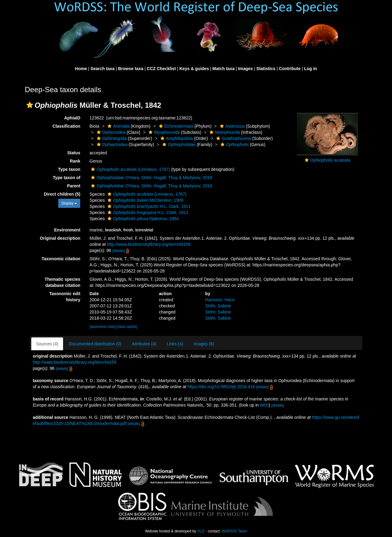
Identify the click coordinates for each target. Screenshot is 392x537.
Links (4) (175, 344)
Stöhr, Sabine (218, 306)
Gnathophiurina (233, 138)
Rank (75, 161)
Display (69, 203)
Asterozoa (232, 126)
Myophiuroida (163, 132)
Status (74, 153)
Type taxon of (66, 178)
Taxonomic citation (61, 259)
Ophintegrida (111, 138)
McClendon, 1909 (145, 200)
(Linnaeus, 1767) (130, 169)
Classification (66, 126)
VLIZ (201, 531)
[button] (30, 105)
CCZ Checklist (161, 69)
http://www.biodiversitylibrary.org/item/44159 (149, 244)
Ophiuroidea (110, 132)
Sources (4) (47, 344)
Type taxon (69, 169)
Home (81, 69)
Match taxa (224, 69)
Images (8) (204, 344)
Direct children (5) (62, 194)
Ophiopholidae (178, 145)
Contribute (290, 69)
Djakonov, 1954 (142, 219)
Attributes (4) (144, 344)
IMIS (264, 405)
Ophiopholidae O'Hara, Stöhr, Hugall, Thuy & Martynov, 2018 (151, 178)
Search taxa (102, 69)
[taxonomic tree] (102, 327)
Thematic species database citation (63, 282)
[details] (119, 251)
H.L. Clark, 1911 (148, 206)
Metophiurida (224, 132)
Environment (67, 230)
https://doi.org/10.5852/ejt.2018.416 (221, 387)
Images (245, 69)
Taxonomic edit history (65, 297)
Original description (60, 238)
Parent (74, 186)
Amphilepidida (176, 138)
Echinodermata (175, 126)
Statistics (266, 69)
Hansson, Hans (220, 300)
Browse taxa (130, 69)
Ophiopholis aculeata (330, 160)
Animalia (118, 126)
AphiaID (72, 118)
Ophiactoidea (111, 145)
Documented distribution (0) (95, 344)
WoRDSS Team (234, 531)
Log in (311, 69)
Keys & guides (194, 69)
